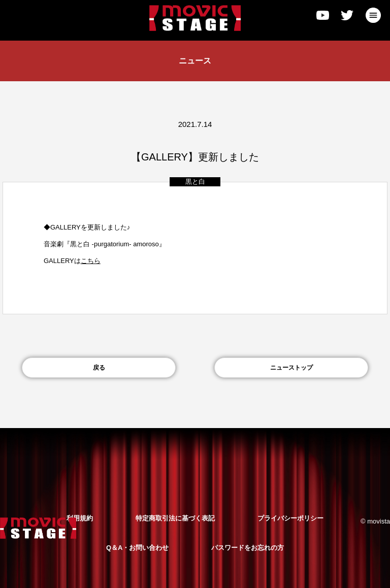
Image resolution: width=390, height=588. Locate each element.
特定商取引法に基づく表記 (175, 518)
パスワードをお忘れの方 (248, 548)
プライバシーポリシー (290, 518)
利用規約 (80, 518)
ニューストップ (291, 368)
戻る (99, 368)
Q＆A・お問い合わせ (138, 548)
